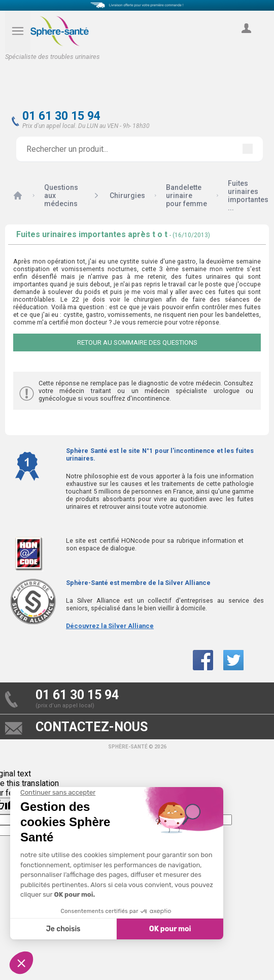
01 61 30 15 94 (61, 116)
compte (246, 40)
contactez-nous (92, 727)
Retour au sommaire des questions (137, 342)
